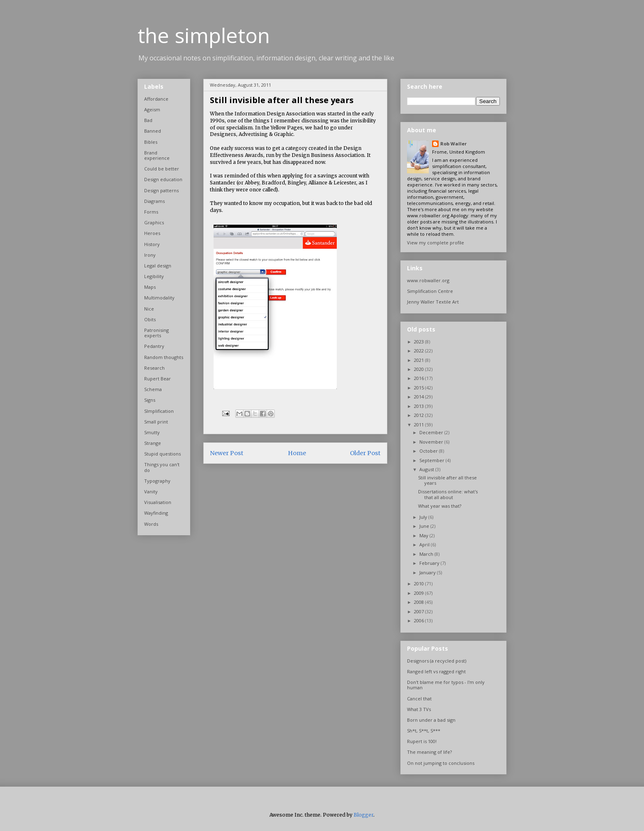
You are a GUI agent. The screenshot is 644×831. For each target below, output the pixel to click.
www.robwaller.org (428, 280)
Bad (148, 120)
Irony (150, 255)
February (430, 563)
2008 (420, 602)
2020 (420, 369)
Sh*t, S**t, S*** (424, 731)
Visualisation (158, 502)
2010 (420, 584)
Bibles (151, 142)
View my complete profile (436, 243)
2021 (420, 360)
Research (154, 368)
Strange (153, 443)
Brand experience (157, 155)
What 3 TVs (419, 709)
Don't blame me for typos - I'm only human (446, 685)
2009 (420, 593)
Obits (150, 319)
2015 (420, 388)
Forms (151, 212)
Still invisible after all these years (447, 480)
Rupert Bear (158, 379)
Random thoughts (164, 357)
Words (151, 524)
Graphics (154, 222)
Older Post (365, 453)
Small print (156, 422)
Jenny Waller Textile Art (433, 302)
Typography (157, 481)
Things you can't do (162, 467)
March (427, 554)
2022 (420, 351)
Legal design (158, 266)
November (432, 442)
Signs (150, 400)
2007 (420, 611)
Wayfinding (156, 513)
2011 (420, 425)
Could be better (162, 169)
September (432, 460)
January (428, 572)
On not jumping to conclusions (441, 763)
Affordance (156, 99)
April (425, 544)
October (429, 451)
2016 (420, 378)
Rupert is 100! (422, 741)
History (152, 244)
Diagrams (154, 201)
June (425, 526)
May (424, 535)
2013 (420, 406)
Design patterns (161, 190)
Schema (153, 389)
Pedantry (154, 346)
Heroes (152, 233)
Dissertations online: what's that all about (448, 494)
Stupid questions (162, 454)
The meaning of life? (429, 752)
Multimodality (159, 298)
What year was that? (440, 506)
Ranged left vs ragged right (436, 671)
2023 (420, 342)
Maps (150, 287)
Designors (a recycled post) (437, 661)
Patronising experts (156, 333)
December (432, 432)
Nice (149, 309)
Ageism (152, 109)
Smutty (152, 432)
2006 (420, 620)
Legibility (154, 276)
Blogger (363, 815)
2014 (420, 397)
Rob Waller (453, 144)
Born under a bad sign (431, 720)
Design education (163, 179)
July (424, 517)
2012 (420, 415)
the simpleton (204, 35)
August (427, 469)
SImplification (159, 411)
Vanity (151, 491)
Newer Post (227, 453)
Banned (153, 131)
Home (297, 453)
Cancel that (419, 699)
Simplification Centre (430, 291)
